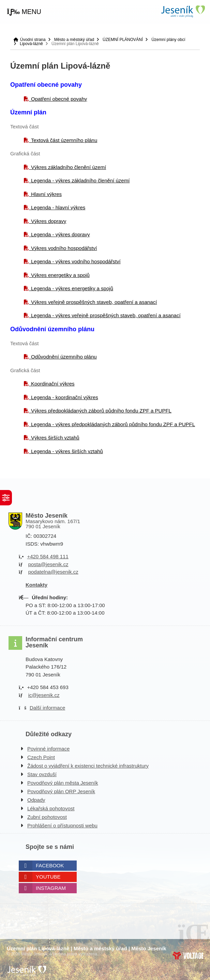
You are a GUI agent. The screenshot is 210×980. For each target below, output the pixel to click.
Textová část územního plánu (64, 140)
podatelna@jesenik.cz (53, 572)
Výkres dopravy (49, 221)
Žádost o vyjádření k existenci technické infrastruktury (88, 766)
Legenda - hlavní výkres (58, 207)
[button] (24, 12)
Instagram (51, 888)
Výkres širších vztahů (55, 438)
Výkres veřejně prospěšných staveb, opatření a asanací (94, 302)
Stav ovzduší (42, 774)
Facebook (50, 865)
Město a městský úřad (74, 40)
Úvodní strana (183, 11)
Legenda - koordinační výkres (65, 397)
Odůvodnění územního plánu (64, 357)
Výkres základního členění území (69, 167)
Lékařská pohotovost (51, 808)
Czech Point (41, 757)
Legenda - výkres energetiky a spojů (72, 288)
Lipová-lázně (31, 44)
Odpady (36, 800)
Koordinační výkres (53, 384)
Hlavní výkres (46, 194)
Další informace (47, 708)
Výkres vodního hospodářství (64, 248)
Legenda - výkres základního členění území (80, 180)
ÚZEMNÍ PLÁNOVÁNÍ (123, 40)
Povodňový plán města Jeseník (63, 783)
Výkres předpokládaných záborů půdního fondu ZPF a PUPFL (101, 411)
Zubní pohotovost (47, 817)
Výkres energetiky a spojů (60, 275)
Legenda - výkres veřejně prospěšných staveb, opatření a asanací (106, 315)
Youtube (48, 877)
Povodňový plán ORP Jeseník (61, 791)
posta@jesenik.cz (48, 564)
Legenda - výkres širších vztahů (67, 451)
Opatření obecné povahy (59, 99)
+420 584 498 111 (48, 556)
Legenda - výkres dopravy (61, 234)
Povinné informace (48, 749)
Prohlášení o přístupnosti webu (62, 825)
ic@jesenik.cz (44, 695)
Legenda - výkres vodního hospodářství (76, 261)
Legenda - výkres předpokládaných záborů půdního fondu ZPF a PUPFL (113, 424)
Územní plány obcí (168, 40)
